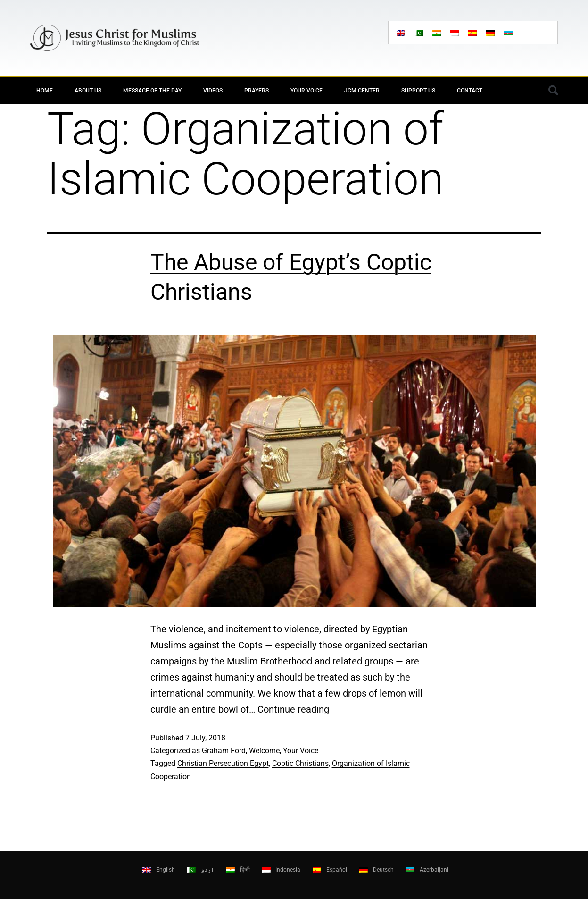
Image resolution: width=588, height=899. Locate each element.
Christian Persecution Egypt (223, 763)
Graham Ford (224, 751)
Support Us (418, 91)
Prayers (257, 91)
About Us (88, 91)
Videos (213, 91)
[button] (554, 91)
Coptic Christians (300, 763)
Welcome (264, 751)
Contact (470, 91)
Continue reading (293, 709)
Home (45, 91)
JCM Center (362, 91)
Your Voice (306, 91)
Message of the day (152, 91)
